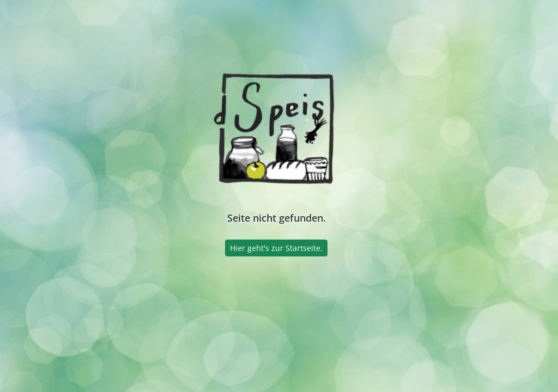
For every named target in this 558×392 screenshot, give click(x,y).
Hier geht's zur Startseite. (276, 248)
